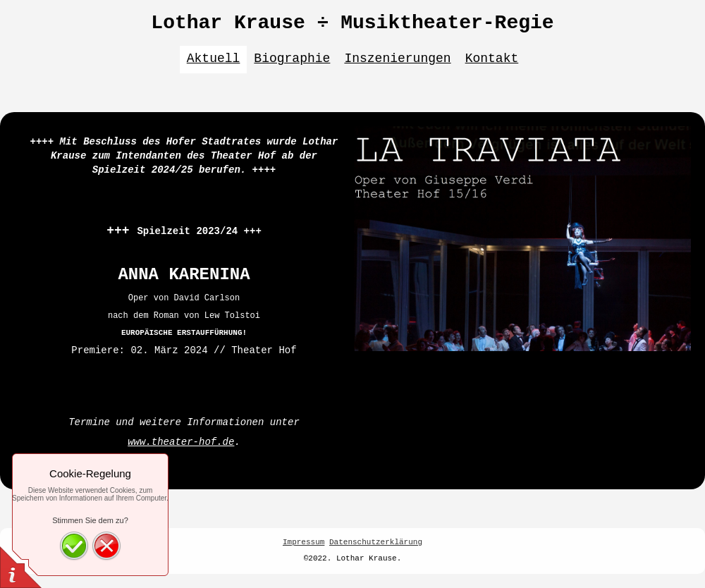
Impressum (304, 543)
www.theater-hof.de (181, 442)
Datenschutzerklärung (376, 543)
